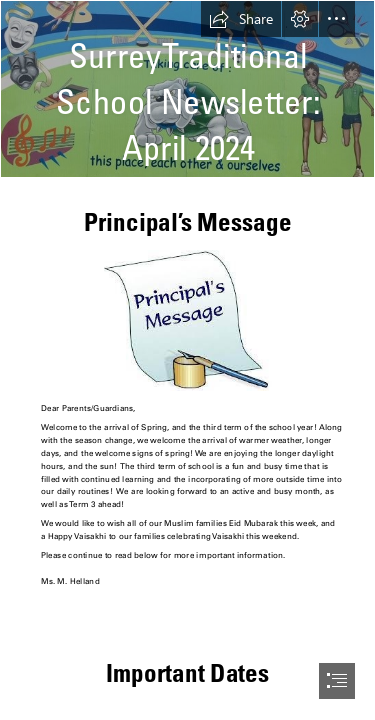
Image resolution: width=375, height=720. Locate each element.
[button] (241, 19)
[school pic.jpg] (187, 89)
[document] (187, 360)
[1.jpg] (187, 319)
